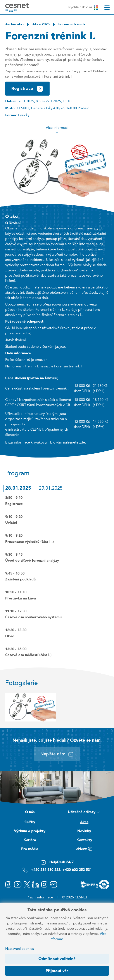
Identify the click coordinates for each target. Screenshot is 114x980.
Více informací (57, 130)
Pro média (30, 849)
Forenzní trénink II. (69, 367)
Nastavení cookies (20, 949)
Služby (30, 822)
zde (82, 443)
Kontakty (84, 840)
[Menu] (107, 8)
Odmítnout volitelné (57, 959)
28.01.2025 (18, 488)
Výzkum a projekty (30, 831)
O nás (30, 812)
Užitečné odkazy (84, 813)
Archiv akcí (14, 24)
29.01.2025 (51, 488)
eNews (84, 850)
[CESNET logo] (17, 7)
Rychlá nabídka (83, 8)
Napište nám (57, 754)
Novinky (84, 831)
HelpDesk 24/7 (57, 862)
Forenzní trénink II (58, 77)
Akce (84, 822)
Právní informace (40, 898)
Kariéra (30, 840)
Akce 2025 (41, 24)
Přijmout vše (57, 971)
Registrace (27, 89)
